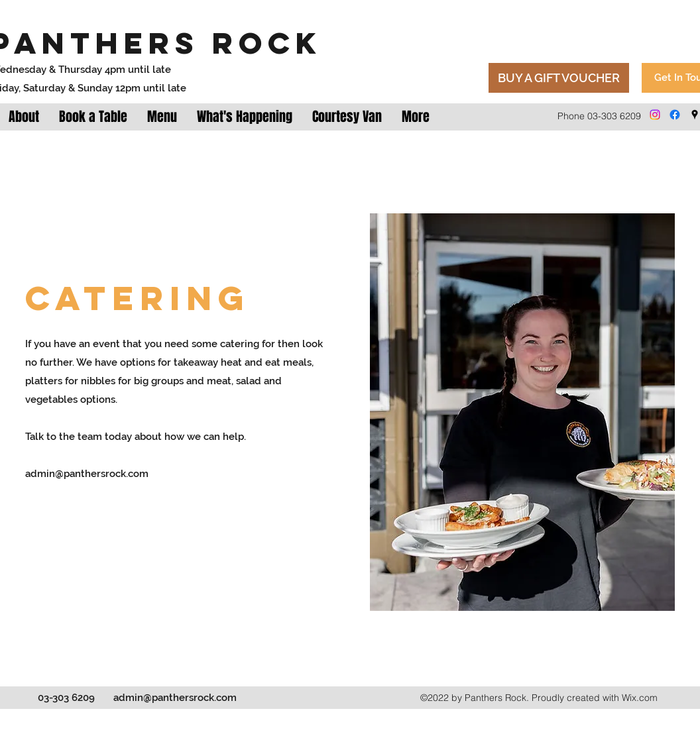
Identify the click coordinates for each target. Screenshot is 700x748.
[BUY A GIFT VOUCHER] (559, 78)
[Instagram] (655, 115)
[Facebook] (675, 115)
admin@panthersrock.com (87, 474)
